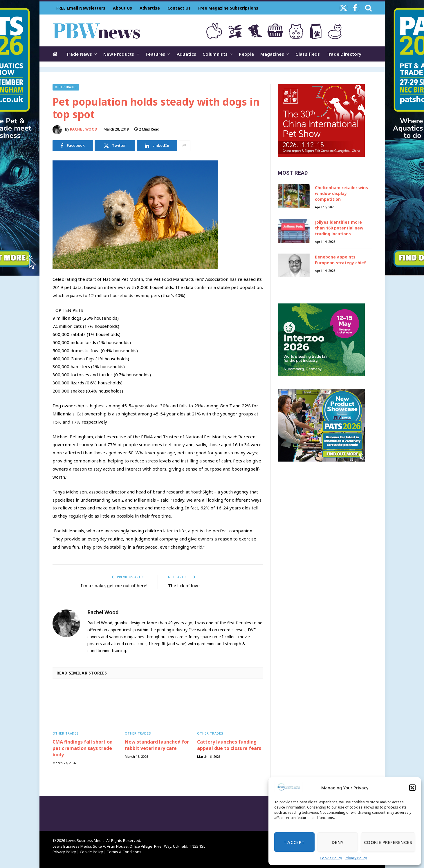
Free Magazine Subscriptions (228, 8)
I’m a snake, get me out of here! (114, 585)
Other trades (66, 87)
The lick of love (184, 585)
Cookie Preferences (388, 842)
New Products (119, 54)
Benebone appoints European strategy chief (340, 260)
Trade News (79, 54)
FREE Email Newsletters (81, 8)
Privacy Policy (356, 858)
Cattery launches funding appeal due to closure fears (229, 745)
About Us (122, 8)
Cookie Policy (331, 858)
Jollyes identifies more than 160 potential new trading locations (339, 228)
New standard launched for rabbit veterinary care (157, 745)
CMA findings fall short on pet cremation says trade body (83, 748)
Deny (338, 842)
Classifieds (308, 54)
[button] (412, 788)
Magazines (272, 54)
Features (155, 54)
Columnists (215, 54)
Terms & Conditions (124, 852)
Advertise (150, 8)
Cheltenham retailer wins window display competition (341, 193)
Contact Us (179, 8)
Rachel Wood (84, 129)
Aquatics (186, 54)
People (246, 54)
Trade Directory (344, 54)
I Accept (294, 842)
